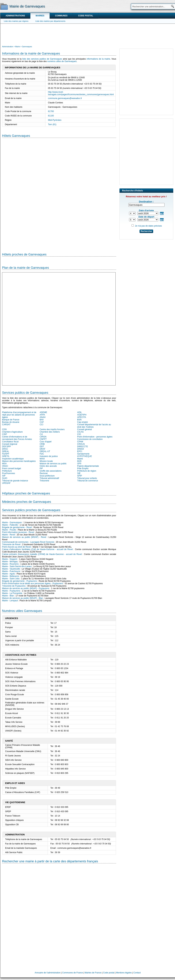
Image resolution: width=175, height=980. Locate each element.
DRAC (5, 449)
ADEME (43, 412)
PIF (41, 468)
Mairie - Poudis (9, 530)
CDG (4, 429)
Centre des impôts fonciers (52, 429)
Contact (137, 973)
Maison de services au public (53, 464)
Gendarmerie (83, 454)
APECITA (82, 417)
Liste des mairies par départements (50, 21)
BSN (79, 420)
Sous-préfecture (47, 476)
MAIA (42, 459)
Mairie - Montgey (10, 562)
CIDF (5, 434)
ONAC (5, 466)
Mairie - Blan (8, 596)
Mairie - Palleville (10, 525)
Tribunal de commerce (88, 481)
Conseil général (84, 429)
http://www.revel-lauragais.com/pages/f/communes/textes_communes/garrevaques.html (81, 93)
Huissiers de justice (49, 456)
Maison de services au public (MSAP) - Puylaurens (26, 588)
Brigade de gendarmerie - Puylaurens (19, 581)
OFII (79, 464)
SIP (4, 476)
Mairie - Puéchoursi (11, 571)
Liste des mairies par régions (16, 21)
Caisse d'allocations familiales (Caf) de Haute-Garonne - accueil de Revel (37, 549)
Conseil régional (10, 444)
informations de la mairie (98, 59)
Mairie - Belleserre (11, 576)
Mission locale (46, 461)
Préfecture (7, 471)
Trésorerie (44, 481)
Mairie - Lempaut (10, 601)
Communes (61, 16)
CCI (41, 425)
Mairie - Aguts (8, 574)
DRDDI (81, 449)
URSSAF (6, 483)
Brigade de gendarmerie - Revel (17, 527)
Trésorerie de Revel (11, 544)
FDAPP (6, 454)
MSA (4, 464)
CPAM (80, 442)
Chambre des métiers (50, 432)
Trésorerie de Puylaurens (14, 586)
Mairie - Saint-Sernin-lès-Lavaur (17, 566)
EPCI (80, 451)
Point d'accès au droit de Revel (17, 547)
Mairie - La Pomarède (12, 593)
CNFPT (43, 439)
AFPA (42, 415)
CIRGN (43, 437)
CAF (42, 422)
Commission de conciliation (90, 439)
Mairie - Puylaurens (11, 591)
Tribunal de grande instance (15, 481)
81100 (51, 116)
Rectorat (44, 473)
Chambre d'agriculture (12, 432)
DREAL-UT (45, 451)
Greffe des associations (51, 471)
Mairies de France (93, 973)
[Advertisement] (88, 34)
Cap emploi (83, 422)
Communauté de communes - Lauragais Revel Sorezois (28, 542)
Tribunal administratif (49, 478)
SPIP (80, 476)
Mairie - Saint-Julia (11, 579)
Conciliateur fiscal (10, 442)
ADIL (80, 412)
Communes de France (73, 973)
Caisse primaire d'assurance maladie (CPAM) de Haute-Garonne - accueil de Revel (42, 554)
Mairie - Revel (9, 535)
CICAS (80, 432)
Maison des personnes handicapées (19, 461)
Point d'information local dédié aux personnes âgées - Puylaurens (33, 584)
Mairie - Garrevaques (12, 523)
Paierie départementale (88, 466)
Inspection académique (13, 459)
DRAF (43, 449)
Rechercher (146, 231)
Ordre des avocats (48, 466)
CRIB (42, 444)
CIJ (41, 434)
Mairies (40, 16)
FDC (42, 454)
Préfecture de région (87, 471)
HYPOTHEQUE (85, 456)
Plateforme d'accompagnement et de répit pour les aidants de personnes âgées (19, 415)
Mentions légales (124, 973)
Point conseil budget (12, 468)
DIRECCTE (83, 447)
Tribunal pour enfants (87, 478)
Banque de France (11, 420)
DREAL (6, 451)
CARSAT (6, 425)
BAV (42, 420)
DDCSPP (6, 447)
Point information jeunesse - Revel (18, 532)
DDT (42, 447)
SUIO (5, 478)
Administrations (15, 16)
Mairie (80, 459)
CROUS (81, 444)
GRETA (6, 456)
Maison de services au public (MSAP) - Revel (24, 537)
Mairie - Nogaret (10, 559)
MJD (79, 461)
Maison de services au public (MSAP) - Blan (23, 598)
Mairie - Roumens (10, 564)
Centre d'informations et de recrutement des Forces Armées (17, 438)
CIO (79, 434)
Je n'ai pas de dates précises (148, 226)
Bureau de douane (11, 422)
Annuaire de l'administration (48, 973)
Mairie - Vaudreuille (11, 569)
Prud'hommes (9, 473)
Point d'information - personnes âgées (95, 437)
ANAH (43, 417)
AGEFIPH (82, 415)
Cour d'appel (46, 442)
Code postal (86, 16)
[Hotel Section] (59, 193)
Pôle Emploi (83, 468)
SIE (79, 473)
